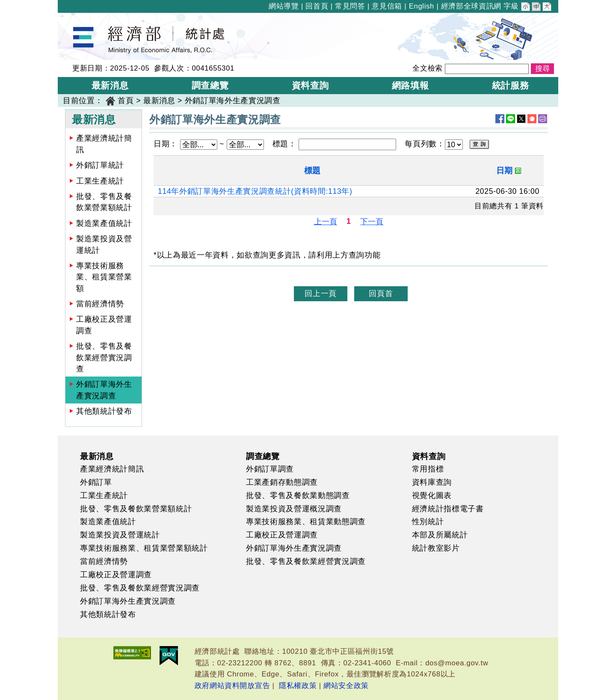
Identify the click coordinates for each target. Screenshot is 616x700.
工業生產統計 (100, 181)
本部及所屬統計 (440, 535)
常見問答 (350, 6)
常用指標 (428, 469)
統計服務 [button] (511, 85)
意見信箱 (387, 6)
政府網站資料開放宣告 (232, 686)
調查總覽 (263, 456)
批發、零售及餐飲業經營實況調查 (104, 357)
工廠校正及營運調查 (104, 325)
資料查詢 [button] (310, 85)
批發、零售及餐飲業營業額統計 (104, 202)
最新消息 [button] (110, 85)
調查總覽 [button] (210, 85)
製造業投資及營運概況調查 (294, 509)
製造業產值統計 (104, 223)
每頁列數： (425, 144)
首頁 (126, 101)
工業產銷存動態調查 (282, 482)
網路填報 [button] (410, 85)
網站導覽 (284, 6)
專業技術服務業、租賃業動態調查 (306, 522)
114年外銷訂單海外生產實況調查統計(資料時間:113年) (255, 191)
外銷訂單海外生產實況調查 (233, 101)
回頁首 (381, 294)
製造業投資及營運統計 (104, 244)
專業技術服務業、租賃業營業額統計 (144, 548)
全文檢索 (428, 68)
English (422, 6)
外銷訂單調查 (270, 469)
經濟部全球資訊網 (471, 6)
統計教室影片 (436, 548)
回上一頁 (321, 294)
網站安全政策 (346, 686)
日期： (166, 144)
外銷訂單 (96, 482)
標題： (284, 144)
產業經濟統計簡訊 (104, 144)
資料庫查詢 (432, 482)
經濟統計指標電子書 (448, 509)
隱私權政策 (298, 686)
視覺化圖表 (432, 495)
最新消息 (159, 101)
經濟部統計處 (87, 18)
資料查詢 (429, 456)
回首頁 (317, 6)
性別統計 (428, 522)
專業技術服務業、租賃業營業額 (104, 277)
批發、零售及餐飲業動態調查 (298, 495)
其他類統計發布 (104, 411)
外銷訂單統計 (100, 165)
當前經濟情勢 (100, 304)
